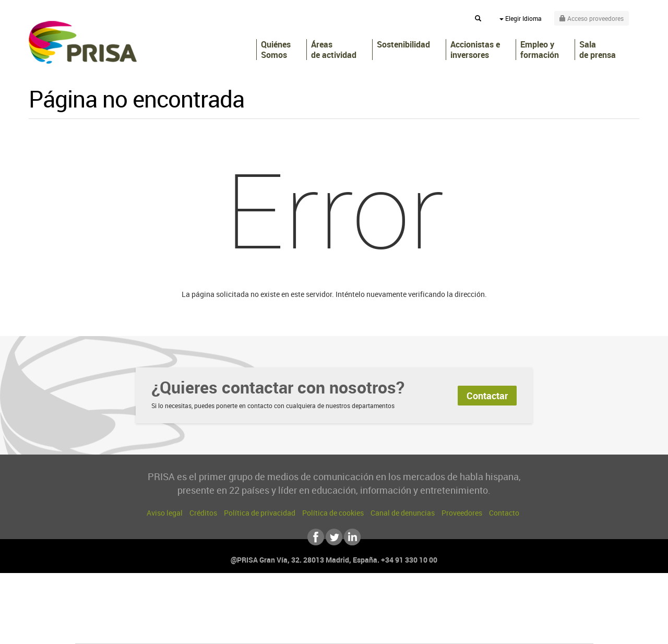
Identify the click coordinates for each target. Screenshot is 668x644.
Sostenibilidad (403, 45)
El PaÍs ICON (356, 629)
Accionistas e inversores (475, 50)
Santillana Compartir (369, 598)
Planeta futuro (473, 613)
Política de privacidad (260, 513)
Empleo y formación (540, 50)
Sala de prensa (598, 50)
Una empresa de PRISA (122, 606)
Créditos (203, 513)
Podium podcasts (311, 629)
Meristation (496, 629)
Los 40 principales (265, 598)
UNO (287, 613)
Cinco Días (356, 613)
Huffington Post (229, 613)
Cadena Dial (396, 613)
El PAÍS (215, 598)
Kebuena (510, 613)
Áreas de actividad (334, 50)
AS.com (447, 598)
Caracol (520, 598)
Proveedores (462, 513)
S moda (399, 629)
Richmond (208, 629)
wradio (317, 613)
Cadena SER (414, 598)
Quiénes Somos (276, 50)
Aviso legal (165, 513)
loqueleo (446, 629)
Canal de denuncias (403, 513)
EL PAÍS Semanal (434, 613)
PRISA (83, 42)
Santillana (314, 598)
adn (481, 598)
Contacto (504, 513)
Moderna (260, 629)
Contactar (487, 396)
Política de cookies (333, 513)
